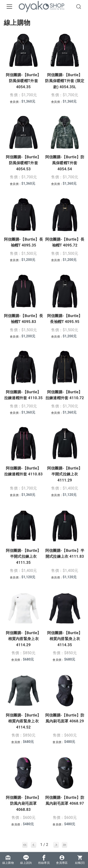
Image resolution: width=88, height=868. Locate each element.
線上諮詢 (26, 860)
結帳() (80, 860)
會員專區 (62, 860)
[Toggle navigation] (9, 7)
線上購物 (8, 860)
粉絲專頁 (44, 860)
